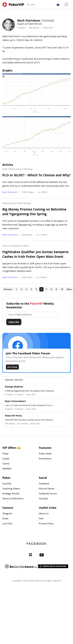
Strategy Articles (11, 494)
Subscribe (14, 322)
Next (69, 289)
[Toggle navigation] (66, 5)
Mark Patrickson (10, 192)
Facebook (44, 484)
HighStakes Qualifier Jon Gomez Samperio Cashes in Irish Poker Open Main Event (35, 255)
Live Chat (7, 524)
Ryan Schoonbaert (15, 402)
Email (5, 519)
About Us (44, 514)
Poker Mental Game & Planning (17, 169)
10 (62, 289)
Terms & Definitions (13, 499)
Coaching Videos (11, 489)
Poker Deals (45, 454)
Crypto (6, 459)
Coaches (7, 484)
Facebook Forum (48, 494)
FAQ (41, 519)
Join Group (12, 367)
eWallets (7, 469)
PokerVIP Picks (13, 416)
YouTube (43, 499)
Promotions (45, 459)
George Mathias (14, 387)
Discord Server (47, 489)
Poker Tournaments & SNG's (16, 246)
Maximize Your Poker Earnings (17, 203)
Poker (5, 454)
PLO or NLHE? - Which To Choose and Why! (36, 176)
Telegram (7, 514)
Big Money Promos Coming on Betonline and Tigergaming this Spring (34, 212)
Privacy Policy (46, 524)
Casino (6, 464)
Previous (8, 289)
